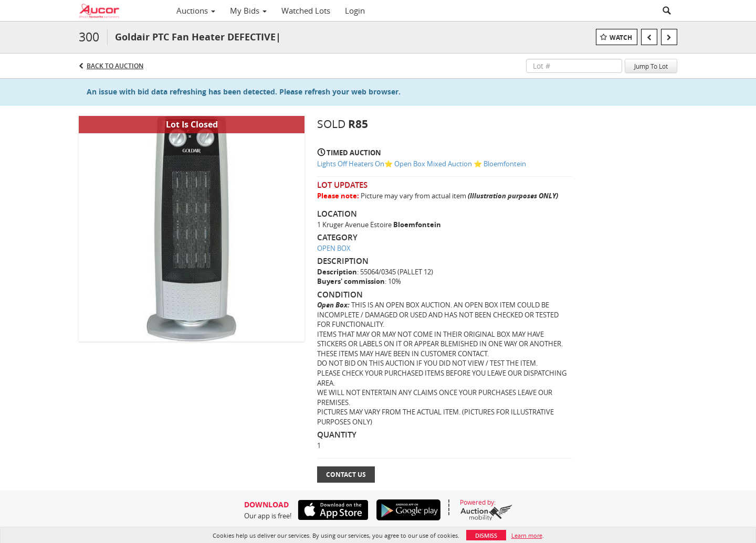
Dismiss (486, 535)
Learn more (527, 535)
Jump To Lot (651, 66)
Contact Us (346, 475)
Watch (621, 38)
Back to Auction (115, 66)
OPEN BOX (334, 248)
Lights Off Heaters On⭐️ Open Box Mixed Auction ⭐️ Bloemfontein (422, 164)
